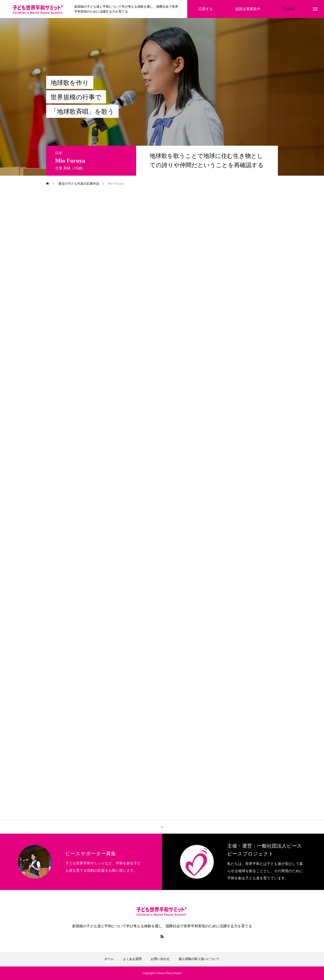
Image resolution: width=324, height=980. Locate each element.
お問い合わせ (160, 959)
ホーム (109, 959)
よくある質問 (132, 959)
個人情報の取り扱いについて (199, 959)
